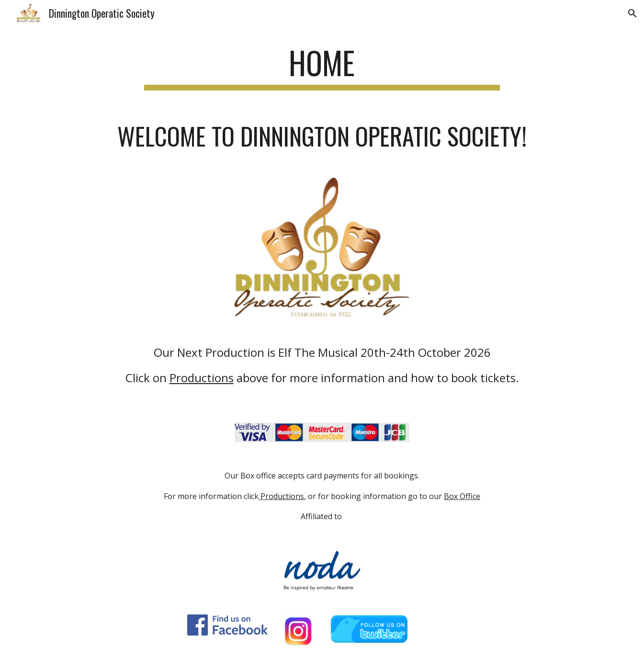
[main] (322, 67)
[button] (633, 13)
